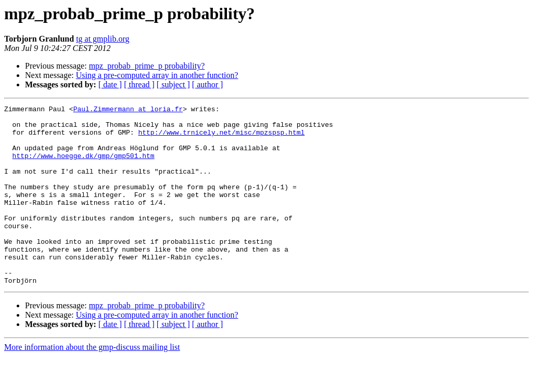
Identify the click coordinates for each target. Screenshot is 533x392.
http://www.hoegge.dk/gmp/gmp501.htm (84, 166)
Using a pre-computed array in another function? (157, 75)
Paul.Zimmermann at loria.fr (128, 110)
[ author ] (208, 84)
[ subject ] (173, 84)
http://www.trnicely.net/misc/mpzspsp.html (221, 138)
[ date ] (110, 84)
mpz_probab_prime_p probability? (147, 66)
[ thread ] (139, 84)
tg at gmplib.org (103, 39)
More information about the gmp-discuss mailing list (92, 383)
